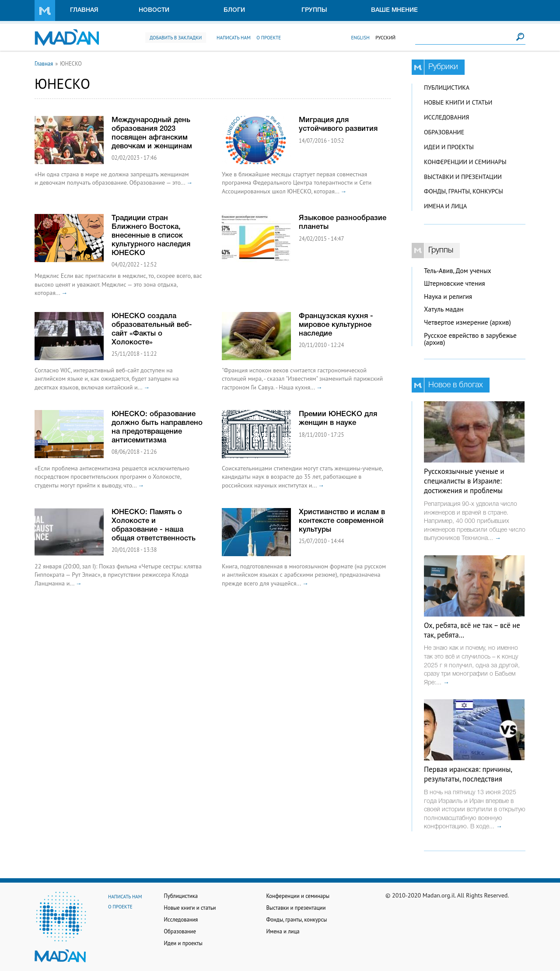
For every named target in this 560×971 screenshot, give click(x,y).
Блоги (234, 10)
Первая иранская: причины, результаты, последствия (468, 774)
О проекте (269, 38)
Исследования (446, 117)
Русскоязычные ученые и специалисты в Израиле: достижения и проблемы (464, 481)
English (360, 38)
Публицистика (447, 88)
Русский (385, 38)
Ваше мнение (394, 10)
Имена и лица (445, 206)
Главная (84, 10)
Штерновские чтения (455, 283)
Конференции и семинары (465, 162)
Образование (444, 132)
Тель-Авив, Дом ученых (458, 271)
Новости (154, 10)
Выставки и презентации (463, 177)
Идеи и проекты (449, 147)
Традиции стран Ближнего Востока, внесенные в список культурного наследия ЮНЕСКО (151, 236)
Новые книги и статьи (458, 102)
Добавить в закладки (176, 38)
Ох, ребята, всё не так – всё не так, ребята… (472, 630)
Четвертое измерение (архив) (467, 322)
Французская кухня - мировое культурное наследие (336, 325)
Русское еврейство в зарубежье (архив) (470, 339)
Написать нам (234, 38)
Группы (314, 10)
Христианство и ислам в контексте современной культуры (342, 521)
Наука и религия (448, 296)
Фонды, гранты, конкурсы (464, 191)
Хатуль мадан (444, 309)
